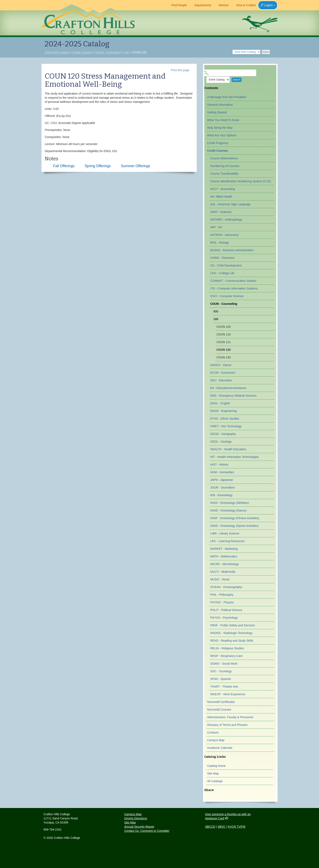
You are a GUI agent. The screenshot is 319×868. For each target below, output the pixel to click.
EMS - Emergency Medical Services (233, 396)
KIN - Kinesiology (221, 495)
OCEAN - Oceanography (226, 587)
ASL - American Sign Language (230, 204)
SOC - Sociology (221, 671)
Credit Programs (218, 143)
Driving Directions (136, 818)
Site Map (213, 773)
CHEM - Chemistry (222, 258)
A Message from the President (227, 97)
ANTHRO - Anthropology (226, 220)
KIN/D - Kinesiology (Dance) (228, 510)
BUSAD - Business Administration (232, 250)
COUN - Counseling (108, 52)
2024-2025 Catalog (57, 52)
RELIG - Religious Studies (227, 648)
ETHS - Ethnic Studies (225, 419)
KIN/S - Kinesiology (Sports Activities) (234, 526)
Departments (201, 5)
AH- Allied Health (221, 197)
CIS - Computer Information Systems (234, 288)
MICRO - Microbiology (225, 564)
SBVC (221, 827)
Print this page (180, 70)
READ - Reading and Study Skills (232, 641)
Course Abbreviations (224, 158)
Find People (177, 5)
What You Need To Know (223, 120)
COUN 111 (224, 342)
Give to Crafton (244, 5)
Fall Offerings (64, 166)
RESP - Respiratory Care (226, 656)
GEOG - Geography (223, 434)
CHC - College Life (222, 273)
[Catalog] (246, 52)
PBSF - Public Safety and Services (233, 625)
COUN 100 (224, 327)
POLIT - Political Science (226, 610)
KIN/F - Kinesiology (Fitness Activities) (235, 518)
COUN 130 (224, 357)
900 (216, 311)
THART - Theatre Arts (224, 687)
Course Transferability (224, 174)
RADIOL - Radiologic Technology (231, 633)
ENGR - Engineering (224, 411)
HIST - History (219, 465)
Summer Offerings (135, 166)
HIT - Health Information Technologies (235, 457)
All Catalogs (215, 781)
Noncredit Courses (219, 710)
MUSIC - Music (220, 579)
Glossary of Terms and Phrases (227, 725)
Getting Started (217, 112)
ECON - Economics (223, 373)
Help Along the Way (220, 128)
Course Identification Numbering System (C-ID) (241, 181)
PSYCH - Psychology (224, 618)
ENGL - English (220, 403)
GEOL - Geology (221, 442)
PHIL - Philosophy (222, 595)
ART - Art (216, 227)
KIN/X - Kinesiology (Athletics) (230, 503)
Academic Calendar (220, 748)
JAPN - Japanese (222, 480)
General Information (220, 105)
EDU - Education (221, 380)
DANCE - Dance (221, 365)
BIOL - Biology (220, 243)
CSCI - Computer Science (227, 296)
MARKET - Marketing (224, 549)
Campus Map (216, 740)
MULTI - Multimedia (223, 572)
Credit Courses (82, 52)
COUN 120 (224, 350)
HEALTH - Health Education (228, 449)
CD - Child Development (226, 265)
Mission (222, 5)
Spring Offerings (98, 166)
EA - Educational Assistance (228, 388)
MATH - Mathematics (224, 556)
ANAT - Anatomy (221, 212)
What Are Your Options (222, 135)
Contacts (213, 732)
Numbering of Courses (225, 166)
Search (237, 80)
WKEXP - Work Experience (228, 694)
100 (126, 52)
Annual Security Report (139, 827)
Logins (268, 5)
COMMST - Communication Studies (233, 281)
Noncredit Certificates (221, 702)
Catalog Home (216, 766)
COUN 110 (224, 334)
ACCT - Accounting (223, 189)
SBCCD (210, 827)
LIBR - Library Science (225, 533)
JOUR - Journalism (222, 487)
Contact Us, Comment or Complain (147, 831)
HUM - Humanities (222, 472)
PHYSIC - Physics (222, 602)
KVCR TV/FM (237, 827)
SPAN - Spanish (221, 679)
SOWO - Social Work (224, 664)
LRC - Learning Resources (227, 541)
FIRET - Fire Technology (226, 426)
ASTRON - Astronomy (224, 235)
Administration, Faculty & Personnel (230, 717)
